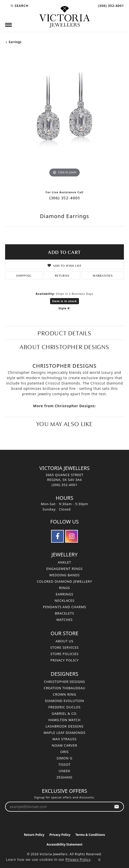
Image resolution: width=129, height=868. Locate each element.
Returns (62, 275)
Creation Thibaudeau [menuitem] (64, 688)
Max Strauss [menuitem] (64, 739)
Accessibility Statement (64, 844)
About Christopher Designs (64, 346)
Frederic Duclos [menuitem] (65, 707)
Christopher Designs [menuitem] (64, 682)
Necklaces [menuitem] (64, 601)
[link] (110, 6)
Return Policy (34, 835)
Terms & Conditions (90, 835)
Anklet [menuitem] (64, 562)
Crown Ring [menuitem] (65, 694)
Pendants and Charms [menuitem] (65, 607)
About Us (64, 641)
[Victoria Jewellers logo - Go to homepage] (65, 17)
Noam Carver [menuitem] (65, 745)
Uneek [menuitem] (65, 771)
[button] (19, 6)
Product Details (64, 333)
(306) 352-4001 (65, 198)
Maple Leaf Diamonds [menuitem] (65, 733)
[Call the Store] (64, 485)
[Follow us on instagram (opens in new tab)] (72, 536)
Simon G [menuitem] (65, 758)
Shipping (24, 275)
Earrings (15, 42)
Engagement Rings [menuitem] (64, 569)
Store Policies (64, 654)
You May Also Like (64, 423)
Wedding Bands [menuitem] (64, 575)
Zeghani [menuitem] (65, 777)
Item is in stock (64, 301)
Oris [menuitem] (64, 752)
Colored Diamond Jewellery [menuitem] (64, 581)
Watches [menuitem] (65, 620)
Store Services (64, 647)
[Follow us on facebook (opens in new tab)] (57, 536)
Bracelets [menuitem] (65, 613)
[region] (64, 119)
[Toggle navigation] (8, 25)
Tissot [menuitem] (65, 764)
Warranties (103, 275)
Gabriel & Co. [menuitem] (64, 713)
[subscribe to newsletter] (117, 807)
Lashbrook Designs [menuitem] (64, 726)
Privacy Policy (64, 660)
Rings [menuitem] (64, 588)
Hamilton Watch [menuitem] (64, 720)
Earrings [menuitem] (64, 594)
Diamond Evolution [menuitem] (64, 701)
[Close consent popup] (99, 860)
